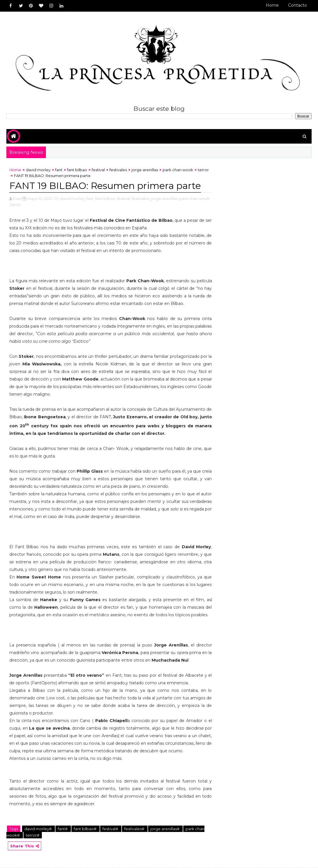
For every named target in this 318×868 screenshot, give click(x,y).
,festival (123, 199)
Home (272, 5)
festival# (111, 829)
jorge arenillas (145, 170)
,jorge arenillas (164, 199)
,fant (89, 199)
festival (98, 170)
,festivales (140, 199)
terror (203, 170)
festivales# (135, 829)
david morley (38, 170)
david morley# (38, 829)
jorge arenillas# (165, 829)
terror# (33, 835)
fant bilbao (77, 170)
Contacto (298, 5)
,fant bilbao (105, 199)
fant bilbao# (86, 829)
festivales (118, 170)
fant (59, 170)
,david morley (72, 199)
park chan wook (178, 170)
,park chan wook (194, 199)
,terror (15, 205)
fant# (63, 829)
